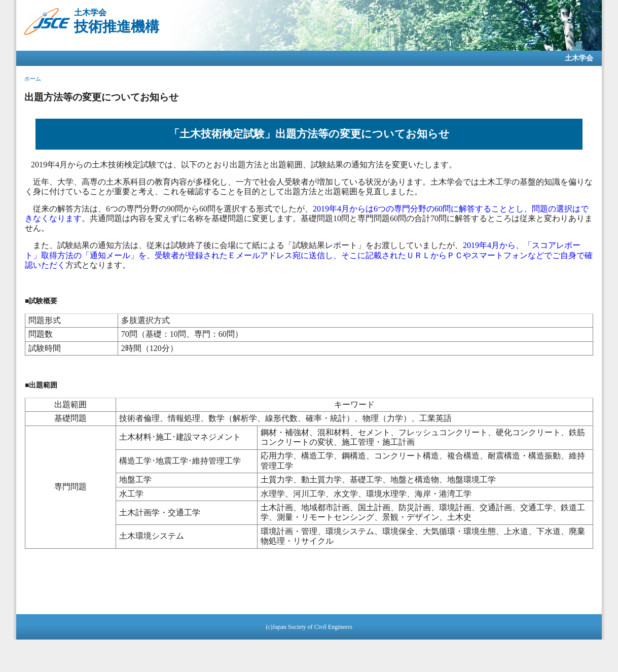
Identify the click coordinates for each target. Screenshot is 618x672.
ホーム (33, 79)
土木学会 (579, 58)
